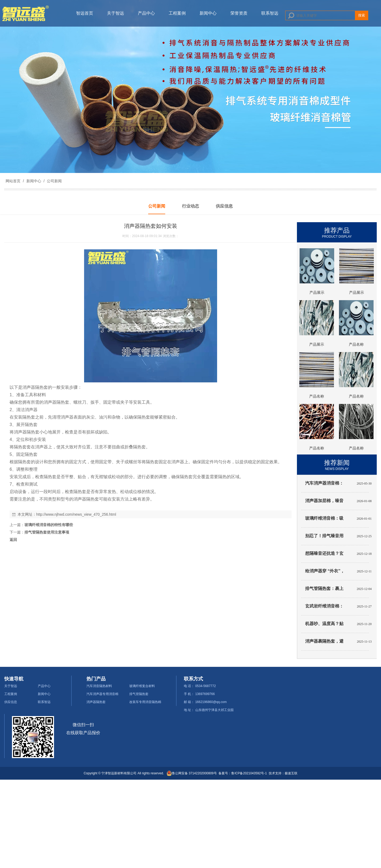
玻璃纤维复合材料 (142, 686)
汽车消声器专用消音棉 (102, 694)
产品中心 (146, 13)
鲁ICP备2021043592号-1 (249, 773)
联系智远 (270, 13)
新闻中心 (208, 13)
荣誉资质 (239, 13)
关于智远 (115, 13)
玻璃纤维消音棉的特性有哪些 (49, 525)
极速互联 (291, 773)
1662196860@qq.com (211, 702)
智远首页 (85, 13)
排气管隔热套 (139, 694)
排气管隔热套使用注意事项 (47, 532)
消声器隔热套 (96, 702)
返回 (13, 540)
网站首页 (13, 181)
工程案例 (177, 13)
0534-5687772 (206, 686)
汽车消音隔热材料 (99, 686)
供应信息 (11, 702)
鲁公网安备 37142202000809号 (192, 773)
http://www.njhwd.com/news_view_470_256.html (76, 514)
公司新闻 (54, 181)
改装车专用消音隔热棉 (145, 702)
